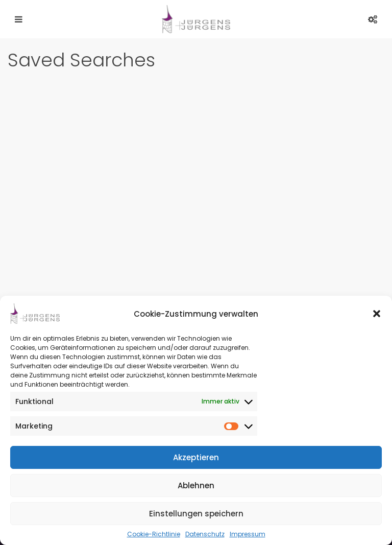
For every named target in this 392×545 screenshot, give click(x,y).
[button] (377, 314)
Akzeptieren (196, 457)
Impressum (248, 534)
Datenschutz (205, 534)
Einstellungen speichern (196, 514)
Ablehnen (196, 485)
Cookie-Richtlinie (154, 534)
